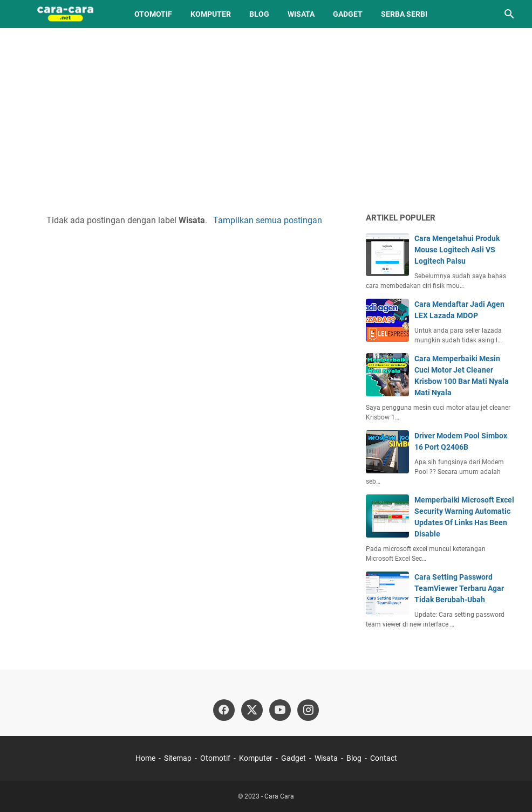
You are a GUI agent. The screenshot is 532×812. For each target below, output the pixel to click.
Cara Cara (279, 796)
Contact (384, 758)
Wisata (301, 14)
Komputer (211, 14)
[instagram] (308, 710)
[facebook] (224, 710)
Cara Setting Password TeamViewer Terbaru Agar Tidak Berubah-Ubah (459, 588)
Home (145, 758)
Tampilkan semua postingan (268, 220)
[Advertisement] (266, 120)
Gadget (348, 14)
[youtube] (280, 710)
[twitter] (252, 710)
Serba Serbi (404, 14)
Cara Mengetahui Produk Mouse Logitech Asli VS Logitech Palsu (457, 250)
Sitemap (178, 758)
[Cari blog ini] (509, 14)
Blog (259, 14)
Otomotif (153, 14)
